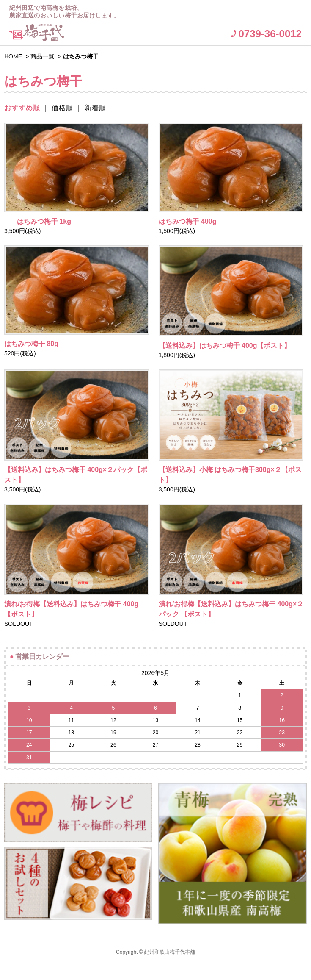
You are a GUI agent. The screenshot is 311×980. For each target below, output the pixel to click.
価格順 (62, 108)
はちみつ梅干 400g (188, 221)
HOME (13, 56)
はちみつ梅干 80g (31, 344)
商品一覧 (42, 56)
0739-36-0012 (270, 34)
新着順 (95, 108)
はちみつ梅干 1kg (38, 221)
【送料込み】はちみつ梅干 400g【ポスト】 (225, 346)
